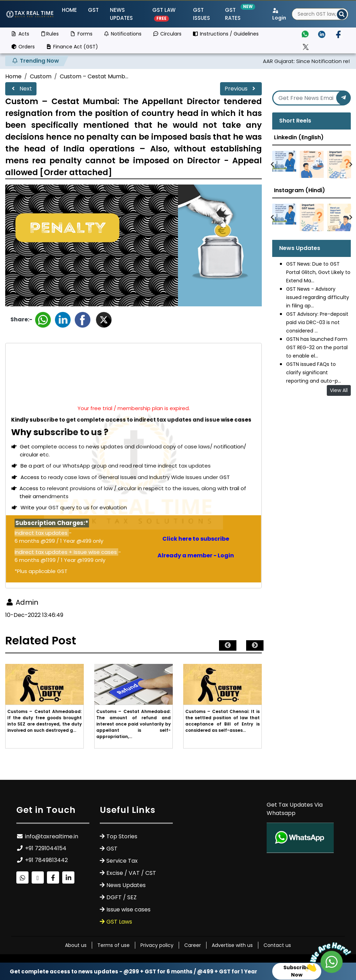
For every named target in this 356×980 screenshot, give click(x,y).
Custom (41, 76)
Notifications (123, 34)
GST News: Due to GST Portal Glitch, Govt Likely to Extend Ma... (318, 272)
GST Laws (119, 922)
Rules (50, 34)
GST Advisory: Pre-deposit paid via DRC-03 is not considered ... (317, 322)
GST (93, 10)
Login (279, 15)
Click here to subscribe (196, 539)
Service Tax (122, 861)
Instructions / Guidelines (226, 34)
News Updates (121, 14)
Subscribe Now (297, 971)
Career (193, 945)
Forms (81, 34)
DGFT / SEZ (122, 897)
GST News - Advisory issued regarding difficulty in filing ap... (318, 297)
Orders (23, 47)
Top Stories (122, 836)
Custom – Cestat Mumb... (94, 76)
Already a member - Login (196, 555)
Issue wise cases (128, 910)
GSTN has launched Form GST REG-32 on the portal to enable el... (317, 347)
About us (76, 945)
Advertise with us (232, 945)
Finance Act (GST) (72, 47)
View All (339, 390)
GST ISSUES (201, 14)
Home (69, 10)
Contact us (277, 945)
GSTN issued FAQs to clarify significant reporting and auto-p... (314, 373)
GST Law (164, 14)
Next (21, 89)
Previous (241, 89)
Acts (20, 34)
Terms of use (114, 945)
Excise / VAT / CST (131, 873)
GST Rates (237, 14)
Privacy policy (157, 945)
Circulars (167, 34)
